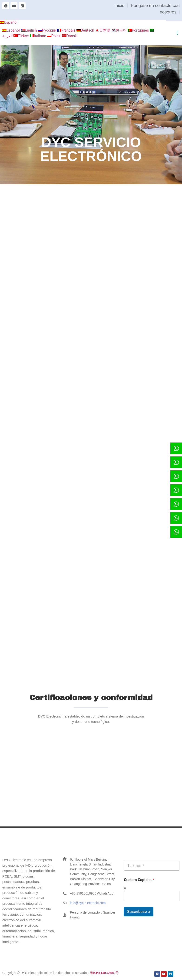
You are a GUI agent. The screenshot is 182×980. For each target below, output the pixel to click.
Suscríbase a (139, 911)
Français (67, 30)
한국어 (119, 30)
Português (139, 30)
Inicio (119, 5)
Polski (55, 36)
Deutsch (86, 30)
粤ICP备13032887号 (104, 973)
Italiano (38, 36)
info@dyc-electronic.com (88, 903)
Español (9, 22)
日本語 (103, 30)
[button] (177, 33)
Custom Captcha (139, 880)
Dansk (69, 36)
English (29, 30)
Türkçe (22, 36)
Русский (48, 30)
